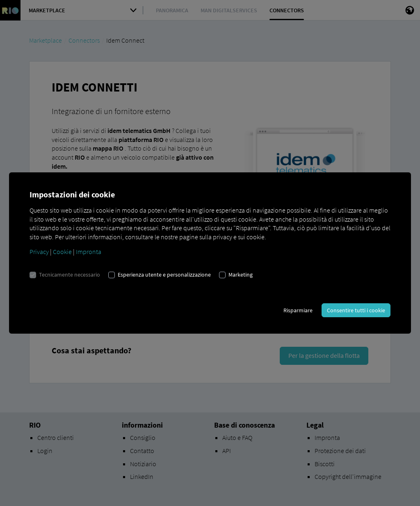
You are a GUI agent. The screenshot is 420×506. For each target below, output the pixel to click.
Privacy (39, 252)
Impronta (89, 252)
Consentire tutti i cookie (356, 310)
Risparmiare (298, 310)
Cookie (62, 252)
